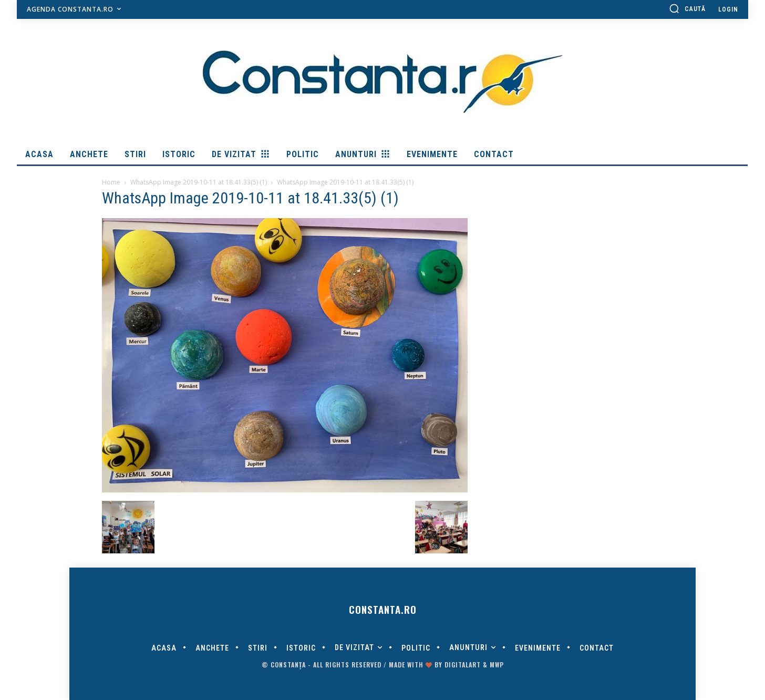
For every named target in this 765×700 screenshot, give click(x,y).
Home (111, 182)
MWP (497, 665)
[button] (687, 8)
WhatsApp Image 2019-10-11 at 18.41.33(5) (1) (199, 182)
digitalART (463, 665)
